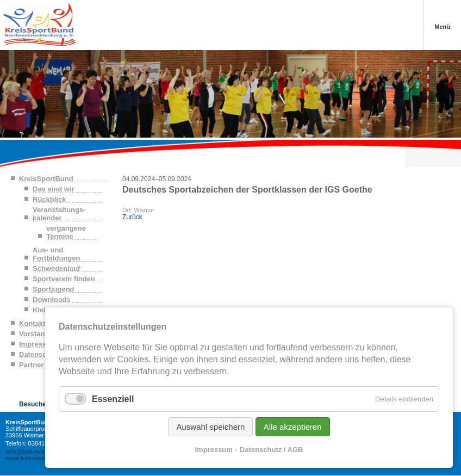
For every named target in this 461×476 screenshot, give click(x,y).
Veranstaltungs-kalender (59, 214)
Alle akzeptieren (293, 427)
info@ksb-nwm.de (31, 452)
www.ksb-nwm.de (30, 458)
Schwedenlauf (56, 268)
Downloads (51, 299)
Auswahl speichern (210, 427)
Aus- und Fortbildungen (56, 254)
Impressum (214, 450)
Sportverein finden (64, 279)
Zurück (132, 217)
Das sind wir (54, 189)
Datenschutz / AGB (272, 450)
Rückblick (49, 199)
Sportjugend (54, 289)
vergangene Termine (66, 232)
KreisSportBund (46, 179)
